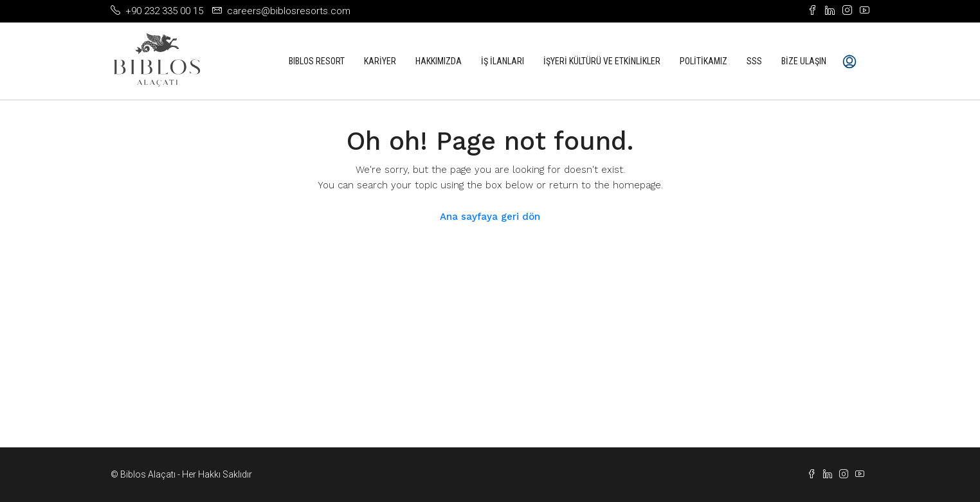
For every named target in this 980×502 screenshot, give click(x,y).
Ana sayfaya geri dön (490, 217)
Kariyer (380, 61)
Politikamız (703, 61)
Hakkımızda (439, 61)
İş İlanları (503, 61)
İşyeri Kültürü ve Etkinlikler (602, 61)
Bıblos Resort (317, 61)
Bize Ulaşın (804, 61)
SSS (754, 61)
